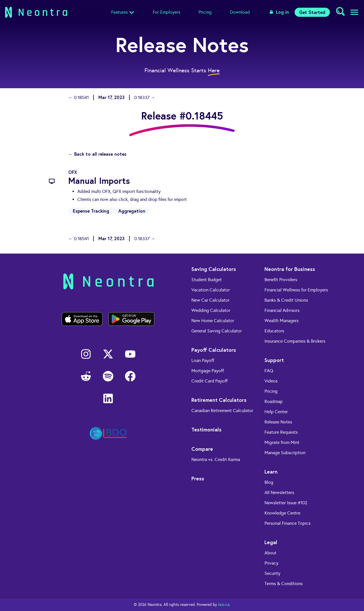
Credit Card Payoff (209, 381)
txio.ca (224, 605)
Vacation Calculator (211, 290)
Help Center (276, 412)
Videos (271, 381)
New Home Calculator (213, 321)
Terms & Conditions (284, 584)
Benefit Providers (281, 280)
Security (272, 573)
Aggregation (132, 211)
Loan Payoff (203, 360)
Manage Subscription (285, 453)
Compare (202, 449)
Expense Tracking (91, 211)
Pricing (205, 12)
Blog (269, 482)
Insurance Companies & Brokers (295, 341)
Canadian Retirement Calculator (222, 411)
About (270, 553)
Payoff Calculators (214, 350)
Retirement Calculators (219, 400)
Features (119, 12)
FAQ (269, 371)
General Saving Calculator (217, 331)
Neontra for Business (290, 269)
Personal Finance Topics (288, 523)
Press (198, 478)
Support (274, 360)
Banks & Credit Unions (286, 300)
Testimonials (206, 429)
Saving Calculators (214, 269)
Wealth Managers (282, 321)
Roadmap (274, 401)
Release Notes (278, 422)
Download (240, 12)
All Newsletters (279, 492)
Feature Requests (281, 432)
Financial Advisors (282, 310)
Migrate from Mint (282, 442)
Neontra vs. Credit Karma (216, 459)
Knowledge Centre (282, 513)
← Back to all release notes (97, 154)
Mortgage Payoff (208, 371)
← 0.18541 (78, 97)
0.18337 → (145, 97)
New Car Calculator (210, 300)
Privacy (271, 563)
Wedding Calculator (211, 310)
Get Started (312, 12)
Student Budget (207, 280)
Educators (274, 331)
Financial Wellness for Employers (296, 290)
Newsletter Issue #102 (286, 503)
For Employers (167, 12)
